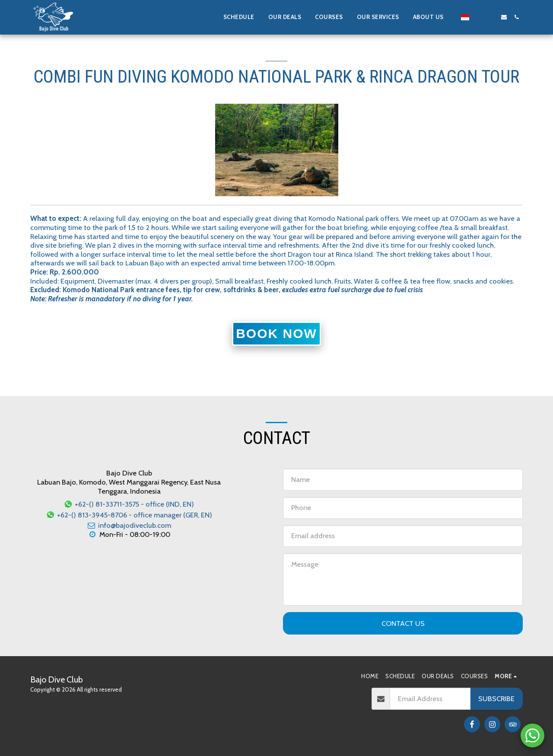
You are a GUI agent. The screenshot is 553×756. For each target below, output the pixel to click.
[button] (432, 17)
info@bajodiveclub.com (129, 525)
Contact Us (403, 623)
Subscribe (496, 699)
